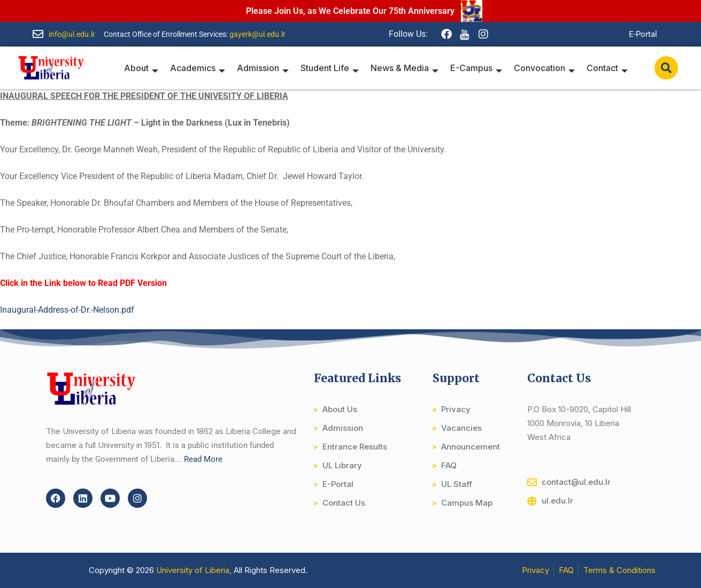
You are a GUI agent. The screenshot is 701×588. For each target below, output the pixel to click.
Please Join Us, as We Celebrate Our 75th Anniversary (350, 11)
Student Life (334, 68)
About (149, 68)
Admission (269, 68)
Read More (203, 459)
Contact (608, 68)
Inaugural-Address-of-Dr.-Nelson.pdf (67, 310)
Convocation (546, 68)
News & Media (408, 68)
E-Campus (479, 68)
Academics (205, 68)
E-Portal (643, 34)
